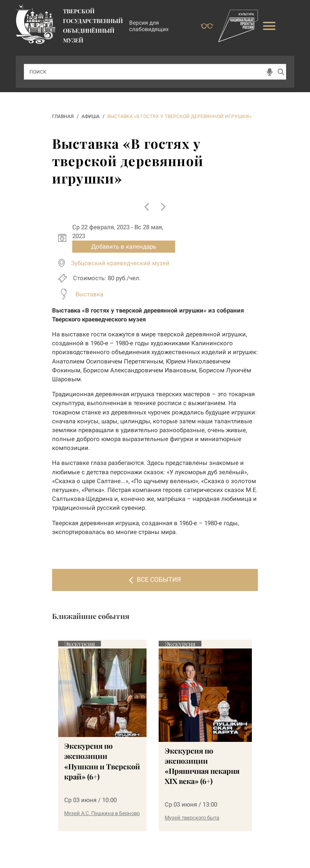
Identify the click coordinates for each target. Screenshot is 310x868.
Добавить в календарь (124, 247)
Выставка (89, 294)
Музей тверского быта (192, 818)
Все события (155, 580)
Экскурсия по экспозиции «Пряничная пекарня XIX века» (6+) (202, 766)
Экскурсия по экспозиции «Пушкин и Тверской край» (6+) (102, 761)
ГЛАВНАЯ (63, 116)
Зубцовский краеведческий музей (120, 263)
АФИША (91, 116)
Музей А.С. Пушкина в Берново (102, 813)
